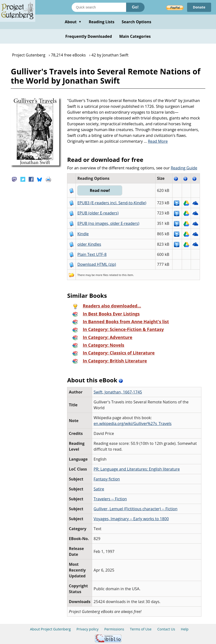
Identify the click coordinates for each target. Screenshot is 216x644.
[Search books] (99, 7)
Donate (199, 7)
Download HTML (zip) (97, 264)
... (156, 141)
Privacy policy (88, 629)
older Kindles (89, 244)
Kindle (83, 234)
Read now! (100, 190)
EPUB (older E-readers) (98, 213)
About (73, 22)
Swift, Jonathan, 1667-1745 (118, 392)
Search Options (137, 22)
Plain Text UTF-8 (92, 254)
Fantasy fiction (107, 479)
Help (185, 629)
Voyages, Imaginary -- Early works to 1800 (131, 519)
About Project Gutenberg (50, 629)
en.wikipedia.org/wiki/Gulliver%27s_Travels (133, 424)
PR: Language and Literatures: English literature (137, 469)
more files (102, 275)
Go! (135, 7)
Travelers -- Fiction (110, 499)
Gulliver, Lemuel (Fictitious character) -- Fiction (135, 509)
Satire (99, 489)
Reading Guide (184, 168)
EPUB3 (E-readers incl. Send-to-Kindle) (112, 203)
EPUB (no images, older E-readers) (108, 223)
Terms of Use (141, 629)
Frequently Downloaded (89, 36)
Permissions (114, 629)
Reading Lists (102, 22)
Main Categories (135, 36)
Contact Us (166, 629)
